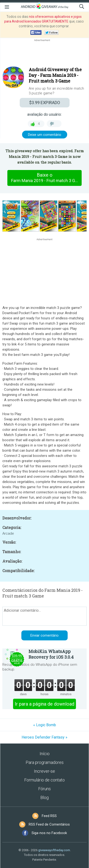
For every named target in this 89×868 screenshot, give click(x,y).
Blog (44, 797)
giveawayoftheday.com (54, 850)
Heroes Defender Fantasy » (44, 737)
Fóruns (44, 789)
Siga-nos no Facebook (49, 833)
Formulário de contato (44, 780)
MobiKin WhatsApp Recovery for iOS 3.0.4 (51, 654)
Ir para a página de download (44, 704)
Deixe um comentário (45, 135)
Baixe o (46, 178)
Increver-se (44, 771)
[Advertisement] (44, 54)
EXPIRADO (45, 103)
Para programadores (45, 762)
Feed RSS (49, 816)
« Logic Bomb (45, 725)
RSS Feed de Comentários (49, 824)
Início (45, 754)
